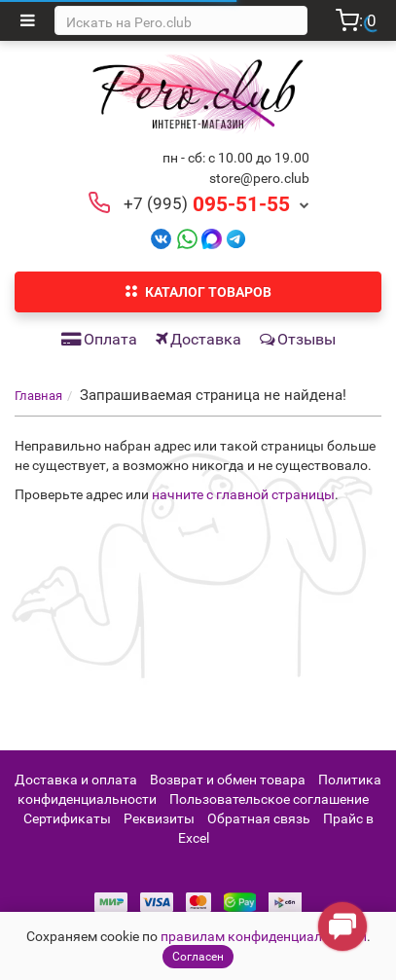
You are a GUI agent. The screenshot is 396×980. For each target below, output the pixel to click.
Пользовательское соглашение (269, 799)
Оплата (99, 339)
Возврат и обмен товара (228, 780)
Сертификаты (67, 818)
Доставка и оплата (76, 780)
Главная (38, 396)
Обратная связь (259, 818)
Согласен (198, 957)
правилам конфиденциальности (264, 936)
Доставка (198, 339)
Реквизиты (159, 818)
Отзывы (298, 339)
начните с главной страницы (243, 494)
